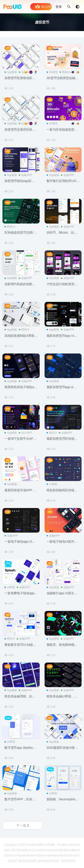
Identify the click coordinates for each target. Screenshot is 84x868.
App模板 (11, 72)
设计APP (25, 433)
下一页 (23, 825)
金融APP (25, 175)
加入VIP (43, 7)
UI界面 (52, 484)
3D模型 (52, 72)
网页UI (10, 227)
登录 (59, 7)
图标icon (66, 72)
